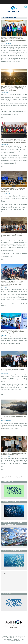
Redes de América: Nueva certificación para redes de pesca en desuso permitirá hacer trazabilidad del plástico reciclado (13, 369)
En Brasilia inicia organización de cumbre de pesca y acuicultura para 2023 (14, 454)
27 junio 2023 (5, 239)
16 (17, 477)
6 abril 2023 (4, 288)
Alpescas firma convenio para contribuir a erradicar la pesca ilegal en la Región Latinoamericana (13, 235)
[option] (14, 624)
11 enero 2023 (5, 373)
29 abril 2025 (5, 144)
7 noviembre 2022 (6, 457)
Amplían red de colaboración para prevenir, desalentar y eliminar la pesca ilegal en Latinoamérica (13, 190)
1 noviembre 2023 (6, 193)
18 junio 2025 (5, 93)
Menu (14, 2)
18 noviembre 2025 (6, 44)
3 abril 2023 (4, 335)
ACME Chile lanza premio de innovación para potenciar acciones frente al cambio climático (14, 417)
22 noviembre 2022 (6, 420)
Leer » (3, 64)
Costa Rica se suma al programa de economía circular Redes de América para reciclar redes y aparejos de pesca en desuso (14, 331)
